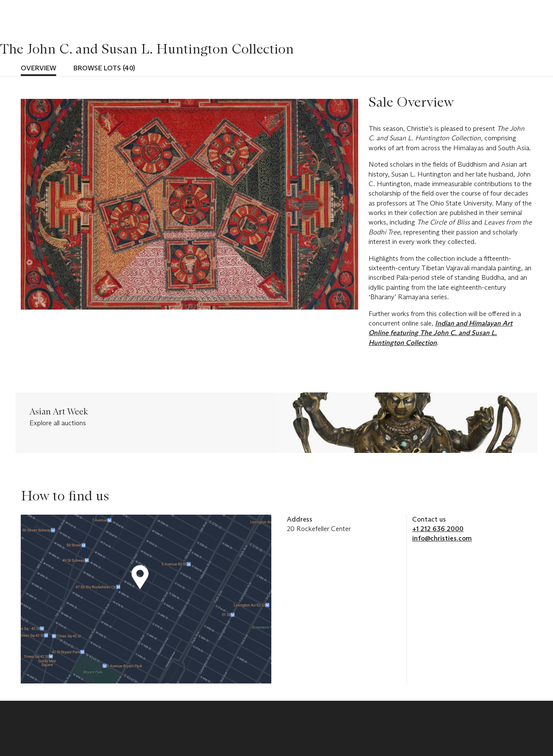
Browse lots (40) (104, 68)
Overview (38, 68)
